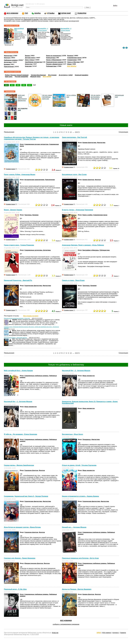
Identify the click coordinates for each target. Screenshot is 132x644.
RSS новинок (106, 633)
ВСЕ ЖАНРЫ (72, 66)
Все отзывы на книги (31, 316)
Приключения (9, 67)
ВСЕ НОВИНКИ (12, 13)
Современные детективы (33, 250)
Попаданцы (87, 439)
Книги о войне (87, 215)
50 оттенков (52, 75)
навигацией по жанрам (31, 19)
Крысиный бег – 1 (43, 29)
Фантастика (8, 56)
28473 (77, 132)
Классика (28, 66)
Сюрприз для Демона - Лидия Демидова (20, 558)
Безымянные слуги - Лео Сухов (74, 175)
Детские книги (30, 58)
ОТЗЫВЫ (51, 13)
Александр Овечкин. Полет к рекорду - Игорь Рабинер (83, 245)
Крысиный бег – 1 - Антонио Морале (18, 402)
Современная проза (74, 58)
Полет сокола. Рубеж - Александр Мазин (20, 175)
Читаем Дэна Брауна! (38, 75)
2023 (24, 85)
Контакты (116, 633)
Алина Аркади (18, 32)
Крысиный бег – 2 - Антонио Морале (76, 371)
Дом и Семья (30, 60)
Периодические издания (55, 62)
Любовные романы (11, 60)
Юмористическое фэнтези (34, 563)
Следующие (123, 132)
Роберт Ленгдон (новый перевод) (17, 75)
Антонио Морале (42, 30)
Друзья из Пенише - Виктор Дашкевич (77, 589)
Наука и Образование (54, 60)
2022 (30, 85)
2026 (6, 85)
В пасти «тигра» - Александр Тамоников (78, 210)
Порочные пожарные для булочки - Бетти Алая (80, 558)
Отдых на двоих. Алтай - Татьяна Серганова (79, 465)
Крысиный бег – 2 (66, 29)
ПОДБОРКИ (82, 13)
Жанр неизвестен (89, 376)
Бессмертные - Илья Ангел (73, 434)
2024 (18, 85)
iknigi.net (55, 633)
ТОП (26, 13)
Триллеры (28, 215)
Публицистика (51, 66)
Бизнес (28, 56)
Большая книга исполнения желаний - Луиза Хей (17, 318)
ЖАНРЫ (38, 13)
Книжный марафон (82, 75)
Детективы (8, 62)
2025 (12, 85)
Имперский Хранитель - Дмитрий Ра (18, 280)
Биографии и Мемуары (91, 250)
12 (79, 254)
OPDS (99, 633)
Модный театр (35, 77)
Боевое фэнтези (88, 180)
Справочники (72, 60)
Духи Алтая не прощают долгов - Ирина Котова (22, 527)
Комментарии (11, 169)
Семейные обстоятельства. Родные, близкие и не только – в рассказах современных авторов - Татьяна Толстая (32, 138)
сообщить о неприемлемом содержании (66, 624)
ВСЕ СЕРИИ (47, 77)
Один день (9, 77)
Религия (70, 56)
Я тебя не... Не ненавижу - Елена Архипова (20, 434)
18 (21, 218)
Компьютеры (51, 58)
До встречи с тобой (66, 75)
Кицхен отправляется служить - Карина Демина (81, 496)
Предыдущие (9, 132)
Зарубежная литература (33, 62)
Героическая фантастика (33, 286)
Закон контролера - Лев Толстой (74, 137)
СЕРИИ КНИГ (66, 13)
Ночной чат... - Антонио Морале (74, 527)
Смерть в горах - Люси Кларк (73, 280)
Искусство (29, 64)
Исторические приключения (34, 180)
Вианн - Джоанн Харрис (13, 210)
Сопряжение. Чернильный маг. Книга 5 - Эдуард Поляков (26, 496)
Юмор (69, 64)
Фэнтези (7, 58)
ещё (34, 85)
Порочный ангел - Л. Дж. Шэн (15, 589)
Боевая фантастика (89, 143)
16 (21, 149)
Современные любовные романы (36, 376)
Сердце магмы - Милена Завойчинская (19, 465)
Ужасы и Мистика (73, 62)
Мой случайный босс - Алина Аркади (18, 371)
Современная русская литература (36, 144)
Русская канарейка (21, 77)
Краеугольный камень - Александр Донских (15, 338)
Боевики (7, 64)
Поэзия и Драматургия (54, 64)
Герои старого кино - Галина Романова (19, 245)
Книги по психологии (54, 56)
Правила (123, 633)
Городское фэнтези (31, 470)
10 (71, 132)
